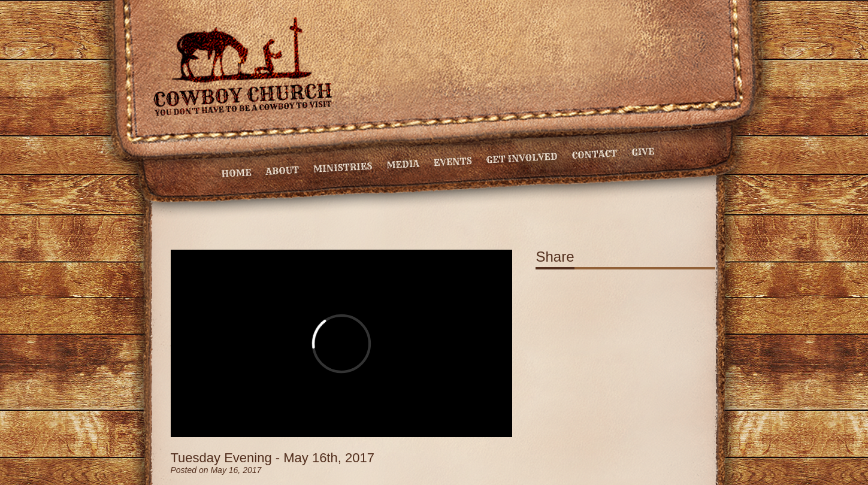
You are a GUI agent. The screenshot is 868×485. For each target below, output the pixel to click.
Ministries (342, 168)
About (282, 171)
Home (236, 173)
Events (453, 162)
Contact (595, 154)
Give (642, 152)
